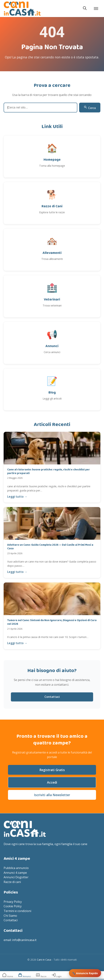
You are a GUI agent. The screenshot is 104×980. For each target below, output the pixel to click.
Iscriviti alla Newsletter (52, 795)
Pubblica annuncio (16, 868)
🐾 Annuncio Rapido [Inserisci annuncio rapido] (85, 973)
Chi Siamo (10, 916)
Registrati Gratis (52, 770)
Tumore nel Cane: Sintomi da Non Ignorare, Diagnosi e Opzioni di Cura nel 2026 (52, 622)
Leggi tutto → (17, 497)
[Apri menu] (96, 9)
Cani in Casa (44, 960)
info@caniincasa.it (24, 940)
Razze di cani (12, 882)
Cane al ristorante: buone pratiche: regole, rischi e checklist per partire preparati (49, 472)
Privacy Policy (13, 902)
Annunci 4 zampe (15, 873)
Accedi (52, 782)
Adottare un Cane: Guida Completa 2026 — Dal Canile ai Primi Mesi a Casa (50, 547)
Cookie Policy (13, 906)
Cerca (90, 107)
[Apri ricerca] (85, 9)
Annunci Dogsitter (16, 877)
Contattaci (52, 697)
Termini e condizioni (17, 911)
